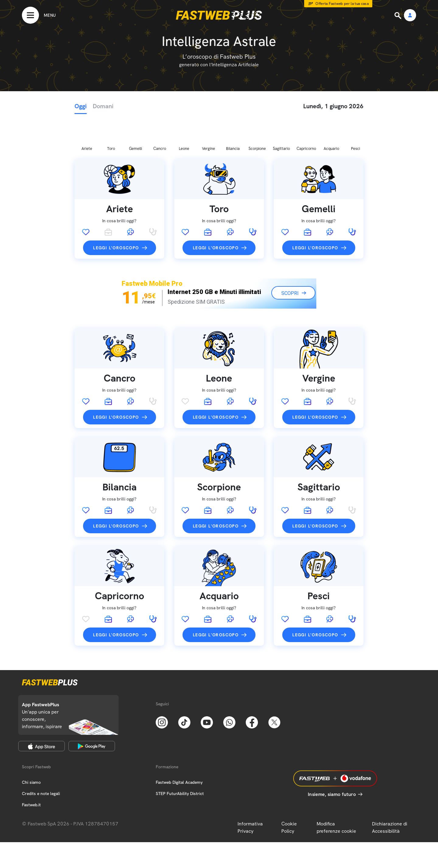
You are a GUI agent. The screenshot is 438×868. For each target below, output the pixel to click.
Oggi (81, 106)
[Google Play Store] (92, 714)
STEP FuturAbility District (180, 762)
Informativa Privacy (250, 795)
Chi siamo (31, 750)
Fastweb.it (31, 773)
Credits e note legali (41, 762)
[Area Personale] (410, 16)
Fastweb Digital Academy (179, 750)
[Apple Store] (42, 714)
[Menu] (39, 15)
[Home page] (219, 15)
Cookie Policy (289, 795)
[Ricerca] (398, 16)
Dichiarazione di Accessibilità (390, 795)
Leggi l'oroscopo (116, 216)
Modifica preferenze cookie (336, 795)
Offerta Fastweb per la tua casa (342, 4)
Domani (103, 106)
